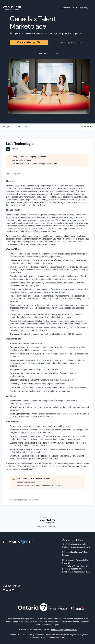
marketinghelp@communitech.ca (64, 630)
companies (7, 127)
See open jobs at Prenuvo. (22, 160)
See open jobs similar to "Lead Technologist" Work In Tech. (35, 164)
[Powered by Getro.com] (47, 520)
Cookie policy (52, 526)
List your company (84, 8)
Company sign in (68, 8)
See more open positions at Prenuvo (24, 500)
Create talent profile (29, 42)
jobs (18, 127)
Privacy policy (41, 526)
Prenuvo (12, 186)
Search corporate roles (69, 42)
